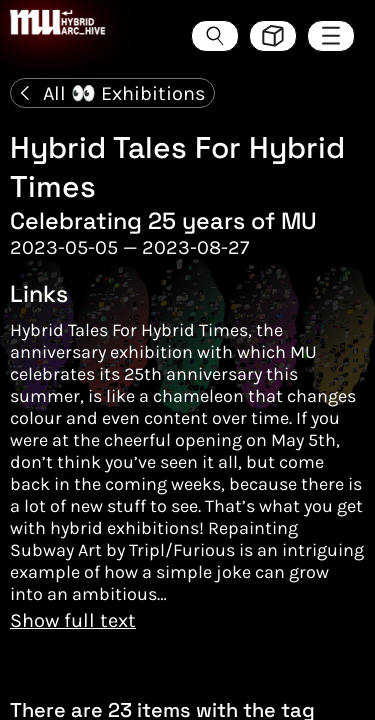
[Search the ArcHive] (215, 36)
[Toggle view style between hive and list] (273, 36)
